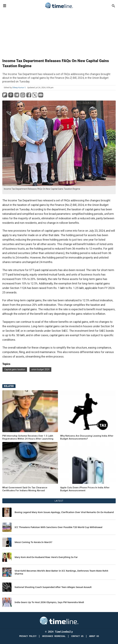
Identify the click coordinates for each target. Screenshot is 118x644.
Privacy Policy (28, 636)
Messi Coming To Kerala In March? (33, 542)
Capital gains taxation (15, 369)
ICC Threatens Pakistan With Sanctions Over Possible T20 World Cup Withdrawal (58, 527)
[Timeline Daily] (59, 621)
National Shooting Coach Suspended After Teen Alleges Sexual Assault (53, 587)
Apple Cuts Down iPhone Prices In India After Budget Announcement (85, 489)
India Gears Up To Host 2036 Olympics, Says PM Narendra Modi (49, 602)
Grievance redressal (54, 636)
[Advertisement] (59, 33)
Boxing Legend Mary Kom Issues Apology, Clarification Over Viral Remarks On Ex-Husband (64, 512)
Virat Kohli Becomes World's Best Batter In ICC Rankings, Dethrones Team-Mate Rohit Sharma (61, 572)
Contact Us (77, 636)
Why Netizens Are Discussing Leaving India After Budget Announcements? (87, 437)
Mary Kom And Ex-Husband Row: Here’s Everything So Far (46, 557)
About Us (94, 636)
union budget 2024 (40, 369)
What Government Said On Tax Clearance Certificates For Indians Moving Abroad (25, 489)
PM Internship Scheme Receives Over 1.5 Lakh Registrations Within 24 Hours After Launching (28, 437)
